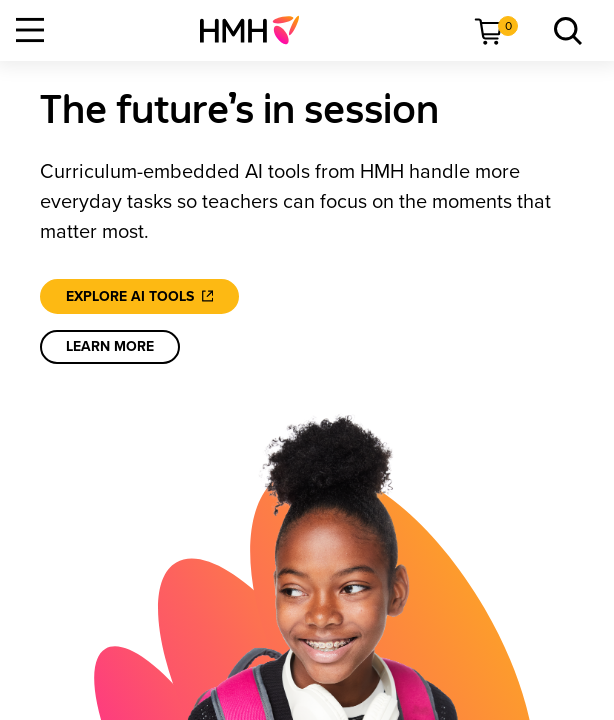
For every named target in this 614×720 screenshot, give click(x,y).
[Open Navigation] (30, 30)
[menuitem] (257, 30)
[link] (257, 30)
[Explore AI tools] (139, 296)
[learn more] (110, 347)
